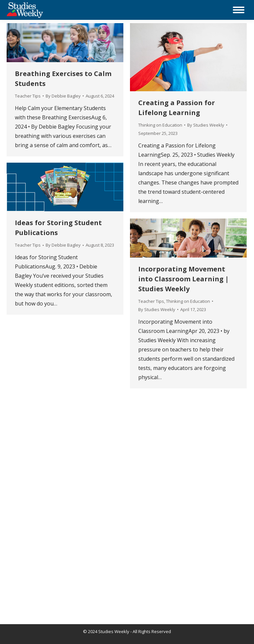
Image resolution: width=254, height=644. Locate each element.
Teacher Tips (28, 96)
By (63, 96)
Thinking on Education (160, 125)
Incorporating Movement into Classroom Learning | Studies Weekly (184, 279)
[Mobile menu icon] (239, 10)
